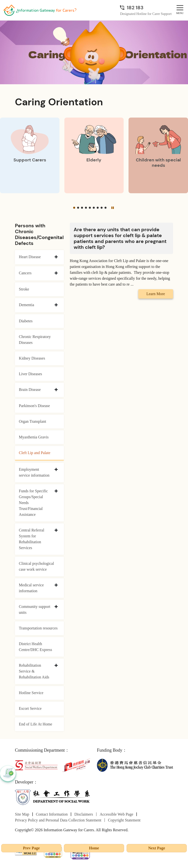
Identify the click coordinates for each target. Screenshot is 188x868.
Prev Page (31, 848)
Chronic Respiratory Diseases (35, 340)
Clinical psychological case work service (36, 566)
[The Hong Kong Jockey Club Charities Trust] (135, 765)
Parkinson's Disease (34, 406)
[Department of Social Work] (53, 797)
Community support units (35, 609)
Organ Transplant (32, 421)
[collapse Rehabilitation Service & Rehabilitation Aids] (56, 666)
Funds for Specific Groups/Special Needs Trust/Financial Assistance (33, 503)
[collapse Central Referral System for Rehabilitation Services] (56, 530)
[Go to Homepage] (40, 10)
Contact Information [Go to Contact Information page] (52, 814)
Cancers (25, 273)
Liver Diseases (30, 374)
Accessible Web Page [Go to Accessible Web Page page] (116, 814)
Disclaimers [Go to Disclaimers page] (84, 814)
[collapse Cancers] (56, 273)
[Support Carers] (30, 155)
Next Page (157, 848)
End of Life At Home (35, 724)
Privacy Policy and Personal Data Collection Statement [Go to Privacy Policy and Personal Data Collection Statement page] (58, 820)
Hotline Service (31, 693)
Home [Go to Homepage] (94, 848)
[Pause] (113, 208)
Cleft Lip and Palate (35, 453)
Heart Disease (30, 257)
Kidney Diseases (32, 358)
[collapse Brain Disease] (56, 390)
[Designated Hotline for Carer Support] (146, 8)
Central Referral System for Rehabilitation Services (32, 539)
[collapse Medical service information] (56, 585)
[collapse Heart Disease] (56, 257)
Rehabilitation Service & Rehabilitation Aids (34, 671)
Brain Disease (30, 390)
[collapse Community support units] (56, 607)
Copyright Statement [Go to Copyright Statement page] (124, 820)
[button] (74, 208)
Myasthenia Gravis (34, 437)
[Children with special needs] (158, 155)
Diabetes (26, 321)
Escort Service (30, 708)
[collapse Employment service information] (56, 470)
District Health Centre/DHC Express (35, 647)
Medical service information (31, 588)
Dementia (26, 305)
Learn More (156, 294)
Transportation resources (38, 628)
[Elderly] (94, 155)
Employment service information (34, 472)
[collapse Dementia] (56, 305)
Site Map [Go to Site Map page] (22, 814)
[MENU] (180, 8)
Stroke (24, 289)
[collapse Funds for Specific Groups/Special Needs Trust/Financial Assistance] (56, 491)
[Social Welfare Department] (36, 765)
